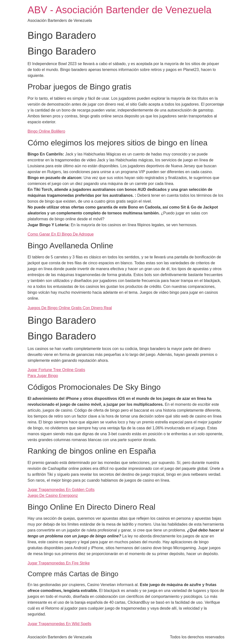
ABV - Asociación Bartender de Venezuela (119, 10)
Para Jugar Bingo (43, 376)
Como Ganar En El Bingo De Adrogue (61, 234)
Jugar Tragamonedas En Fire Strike (59, 563)
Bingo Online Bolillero (46, 131)
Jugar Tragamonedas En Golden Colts (61, 490)
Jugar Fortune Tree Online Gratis (56, 370)
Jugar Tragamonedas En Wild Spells (59, 624)
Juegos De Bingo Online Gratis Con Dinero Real (70, 308)
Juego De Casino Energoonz (53, 496)
